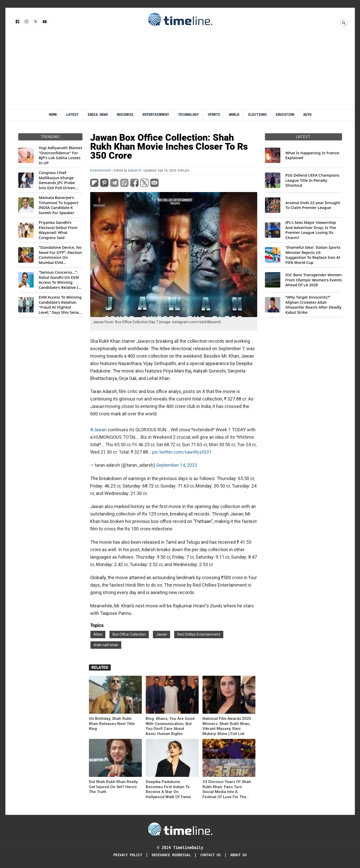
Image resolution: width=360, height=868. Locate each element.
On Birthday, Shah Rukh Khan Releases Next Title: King (112, 724)
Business (125, 115)
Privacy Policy (128, 855)
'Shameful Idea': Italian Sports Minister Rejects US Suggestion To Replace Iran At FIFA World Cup (313, 255)
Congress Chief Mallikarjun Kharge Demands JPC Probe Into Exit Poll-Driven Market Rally (57, 180)
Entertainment (156, 115)
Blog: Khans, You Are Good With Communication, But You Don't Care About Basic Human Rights (170, 726)
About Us (238, 855)
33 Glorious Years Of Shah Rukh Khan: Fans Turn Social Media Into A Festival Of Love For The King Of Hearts (227, 789)
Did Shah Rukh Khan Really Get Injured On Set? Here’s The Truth (113, 787)
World (234, 115)
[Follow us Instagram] (26, 22)
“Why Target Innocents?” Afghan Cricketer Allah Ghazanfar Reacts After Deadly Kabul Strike (313, 305)
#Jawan (98, 430)
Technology (188, 115)
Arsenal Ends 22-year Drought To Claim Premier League (313, 205)
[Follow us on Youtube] (44, 22)
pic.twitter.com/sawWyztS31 (182, 452)
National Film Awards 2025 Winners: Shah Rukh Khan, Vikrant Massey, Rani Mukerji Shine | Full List (227, 726)
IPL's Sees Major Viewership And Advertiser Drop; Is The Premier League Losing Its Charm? (311, 230)
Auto (307, 115)
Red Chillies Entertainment (199, 634)
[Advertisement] (180, 71)
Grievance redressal (171, 855)
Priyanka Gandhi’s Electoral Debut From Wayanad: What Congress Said (58, 230)
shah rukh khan (106, 645)
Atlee (98, 634)
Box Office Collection (129, 634)
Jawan (161, 634)
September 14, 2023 (177, 465)
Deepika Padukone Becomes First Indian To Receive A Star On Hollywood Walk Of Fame (168, 789)
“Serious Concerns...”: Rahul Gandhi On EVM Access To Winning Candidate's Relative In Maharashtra (60, 280)
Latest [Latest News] (72, 115)
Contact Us (210, 855)
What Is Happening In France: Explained (313, 155)
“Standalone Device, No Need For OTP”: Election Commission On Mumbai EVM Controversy (61, 255)
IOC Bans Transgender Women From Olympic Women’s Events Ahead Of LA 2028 (314, 280)
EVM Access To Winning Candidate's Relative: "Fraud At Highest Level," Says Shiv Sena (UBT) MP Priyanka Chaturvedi (60, 305)
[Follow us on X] (35, 22)
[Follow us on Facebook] (17, 22)
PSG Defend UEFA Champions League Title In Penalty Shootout (312, 180)
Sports (214, 115)
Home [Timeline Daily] (53, 115)
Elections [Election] (257, 115)
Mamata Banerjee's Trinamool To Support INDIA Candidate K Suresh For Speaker (59, 205)
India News (98, 115)
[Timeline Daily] (180, 829)
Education (285, 115)
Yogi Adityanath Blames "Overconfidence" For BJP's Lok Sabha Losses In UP (61, 155)
